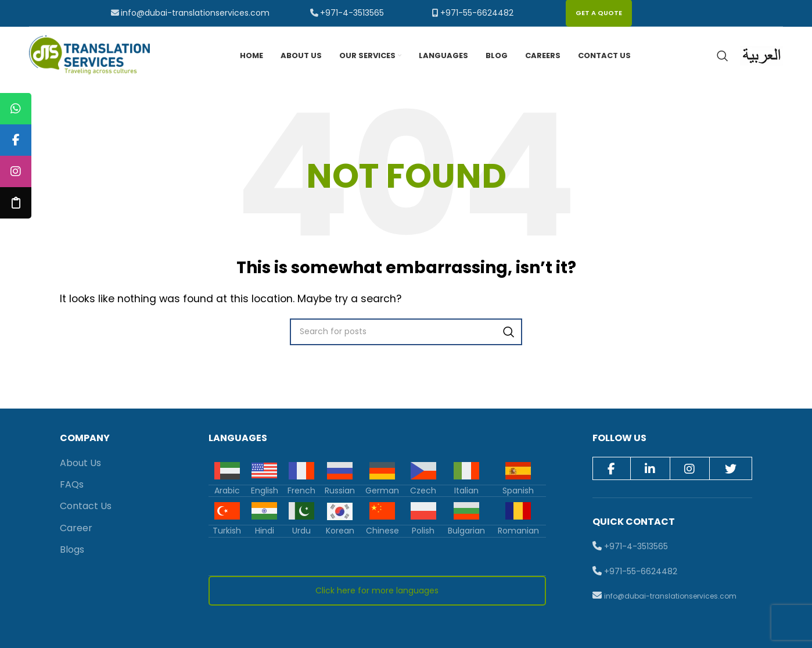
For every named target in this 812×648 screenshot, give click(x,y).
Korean (340, 531)
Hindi (265, 531)
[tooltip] (16, 109)
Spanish (518, 491)
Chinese (382, 531)
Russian (340, 491)
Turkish (227, 531)
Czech (423, 491)
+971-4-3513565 (352, 13)
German (382, 491)
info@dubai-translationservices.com (195, 13)
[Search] (723, 56)
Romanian (518, 531)
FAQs (72, 484)
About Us (80, 463)
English (265, 491)
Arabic (227, 491)
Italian (466, 491)
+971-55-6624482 (477, 13)
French (301, 491)
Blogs (72, 549)
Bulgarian (466, 531)
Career (76, 528)
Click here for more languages (377, 590)
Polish (423, 531)
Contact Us (86, 506)
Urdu (301, 531)
